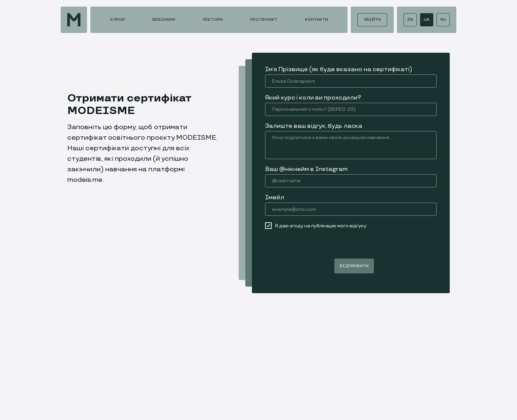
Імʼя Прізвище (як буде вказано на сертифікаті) (339, 69)
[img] (74, 20)
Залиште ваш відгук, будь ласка (314, 126)
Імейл (275, 197)
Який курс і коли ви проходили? (313, 98)
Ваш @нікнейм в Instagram (306, 169)
